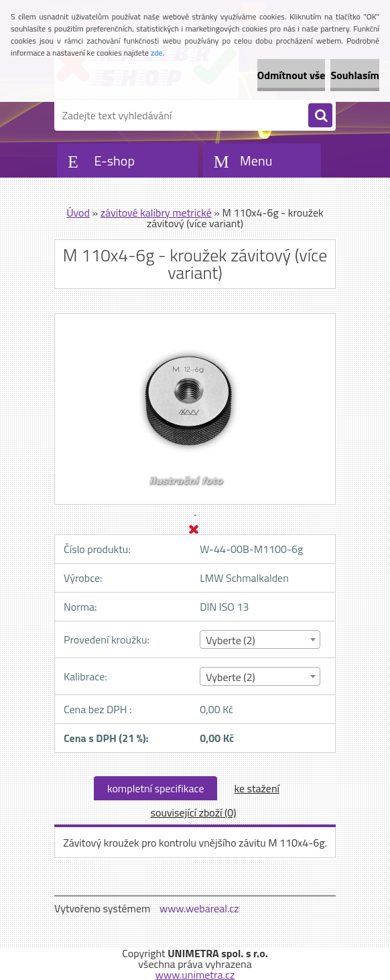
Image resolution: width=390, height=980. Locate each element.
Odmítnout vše (291, 75)
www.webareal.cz (199, 908)
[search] (320, 116)
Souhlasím (355, 75)
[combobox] (260, 639)
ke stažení (257, 788)
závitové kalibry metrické (156, 212)
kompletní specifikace (156, 788)
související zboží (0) (194, 812)
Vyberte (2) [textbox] (231, 640)
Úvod (78, 212)
